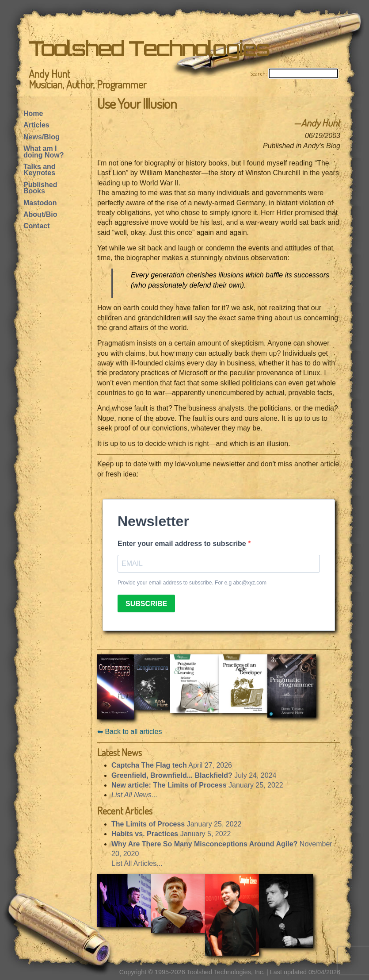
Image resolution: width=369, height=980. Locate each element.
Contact (37, 226)
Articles (36, 125)
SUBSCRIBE (146, 604)
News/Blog (42, 137)
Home (33, 113)
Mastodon (40, 203)
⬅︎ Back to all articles (129, 732)
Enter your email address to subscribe (183, 544)
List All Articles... (137, 863)
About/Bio (40, 214)
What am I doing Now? (44, 152)
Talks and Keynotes (40, 170)
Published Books (40, 188)
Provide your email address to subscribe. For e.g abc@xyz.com (192, 583)
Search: (259, 73)
